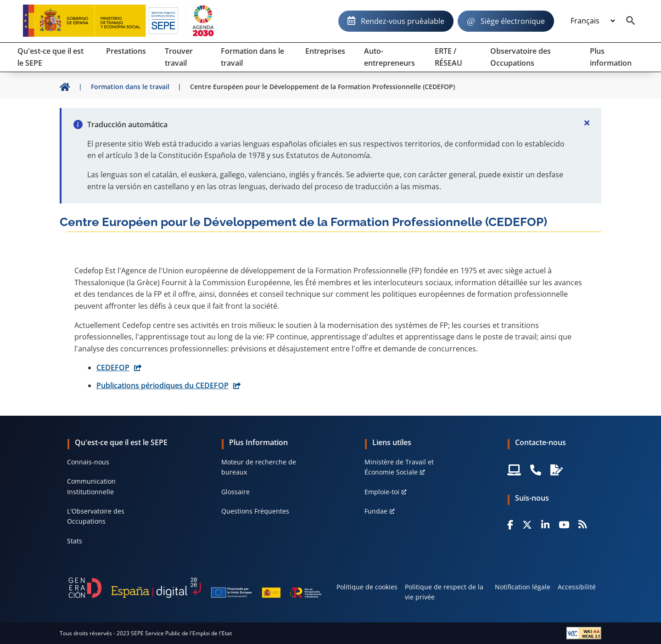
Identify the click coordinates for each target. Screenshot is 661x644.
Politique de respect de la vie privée (444, 592)
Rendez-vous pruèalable (403, 21)
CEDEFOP (113, 367)
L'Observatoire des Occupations (96, 516)
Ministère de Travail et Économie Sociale (399, 467)
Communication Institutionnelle (91, 486)
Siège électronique (513, 21)
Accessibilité (577, 587)
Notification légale (523, 587)
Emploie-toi (382, 492)
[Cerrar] (587, 123)
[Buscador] (631, 21)
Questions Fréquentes (255, 511)
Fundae (376, 511)
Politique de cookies (367, 587)
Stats (75, 541)
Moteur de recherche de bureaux (259, 467)
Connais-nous (88, 462)
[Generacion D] (195, 588)
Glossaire (235, 492)
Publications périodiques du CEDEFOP (162, 385)
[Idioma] (593, 21)
